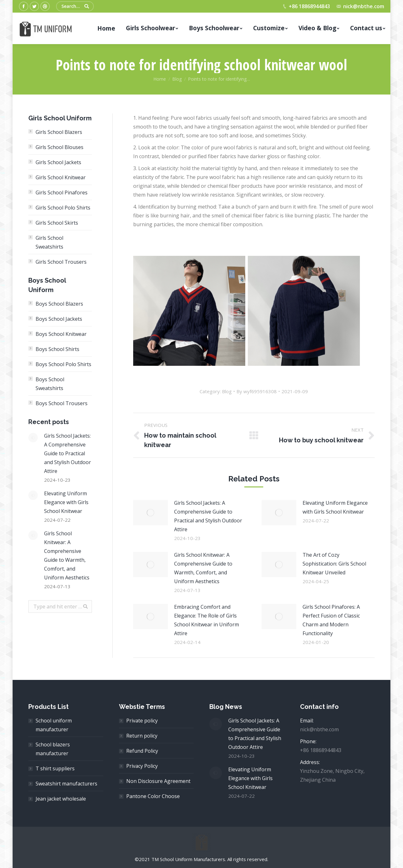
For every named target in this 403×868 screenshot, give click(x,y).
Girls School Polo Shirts (63, 208)
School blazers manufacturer (53, 749)
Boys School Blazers (59, 304)
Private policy (142, 721)
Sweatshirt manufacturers (66, 784)
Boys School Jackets (59, 319)
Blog (177, 79)
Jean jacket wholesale (61, 799)
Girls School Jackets (58, 162)
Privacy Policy (142, 766)
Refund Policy (142, 751)
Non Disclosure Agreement (158, 781)
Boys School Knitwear (61, 334)
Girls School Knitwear (61, 177)
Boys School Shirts (57, 349)
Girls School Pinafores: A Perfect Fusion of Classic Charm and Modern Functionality (331, 620)
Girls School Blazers (59, 132)
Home (160, 79)
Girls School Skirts (57, 223)
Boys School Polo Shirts (63, 364)
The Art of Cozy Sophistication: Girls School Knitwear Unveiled (334, 564)
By (257, 391)
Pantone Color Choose (153, 796)
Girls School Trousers (61, 262)
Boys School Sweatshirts (50, 384)
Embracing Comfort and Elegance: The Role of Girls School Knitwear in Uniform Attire (207, 620)
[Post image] (150, 513)
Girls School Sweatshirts (49, 242)
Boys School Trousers (62, 403)
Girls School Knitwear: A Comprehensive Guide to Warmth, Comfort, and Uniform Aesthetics (203, 568)
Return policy (142, 736)
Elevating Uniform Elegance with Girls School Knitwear (335, 507)
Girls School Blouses (60, 147)
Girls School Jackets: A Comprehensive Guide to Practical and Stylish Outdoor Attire (208, 516)
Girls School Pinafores (62, 193)
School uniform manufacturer (54, 725)
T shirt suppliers (55, 768)
